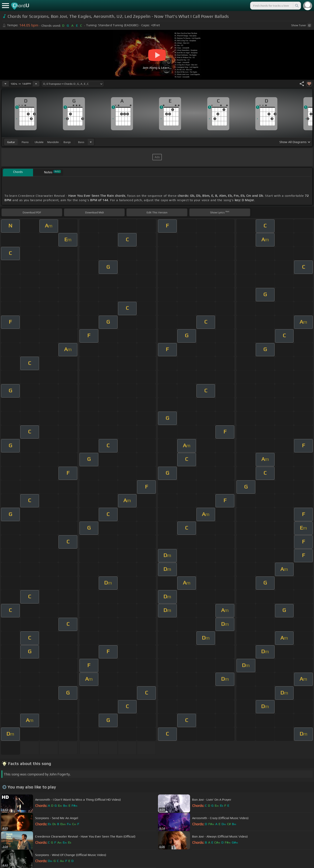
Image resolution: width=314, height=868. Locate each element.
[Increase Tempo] (36, 84)
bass (81, 142)
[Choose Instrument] (91, 142)
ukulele (39, 142)
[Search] (297, 6)
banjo (67, 142)
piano (25, 142)
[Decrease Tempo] (5, 84)
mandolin (53, 142)
